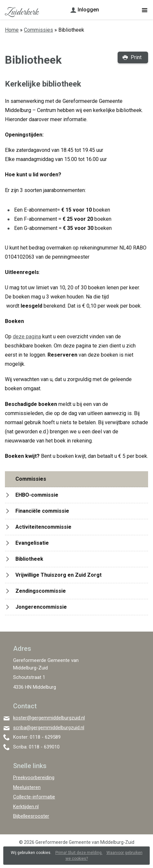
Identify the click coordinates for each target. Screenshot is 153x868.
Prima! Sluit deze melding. (79, 853)
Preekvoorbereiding (34, 778)
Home (12, 30)
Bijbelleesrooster (31, 816)
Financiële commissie (42, 511)
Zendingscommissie (41, 591)
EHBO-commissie (37, 495)
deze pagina (27, 337)
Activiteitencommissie (43, 527)
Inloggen (88, 10)
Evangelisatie (32, 543)
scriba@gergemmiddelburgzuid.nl (49, 728)
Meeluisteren (27, 787)
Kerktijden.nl (26, 807)
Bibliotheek (29, 559)
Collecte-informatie (34, 797)
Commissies (38, 30)
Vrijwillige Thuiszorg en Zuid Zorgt (58, 575)
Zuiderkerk (21, 12)
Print (136, 57)
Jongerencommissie (41, 607)
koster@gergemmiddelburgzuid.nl (49, 718)
